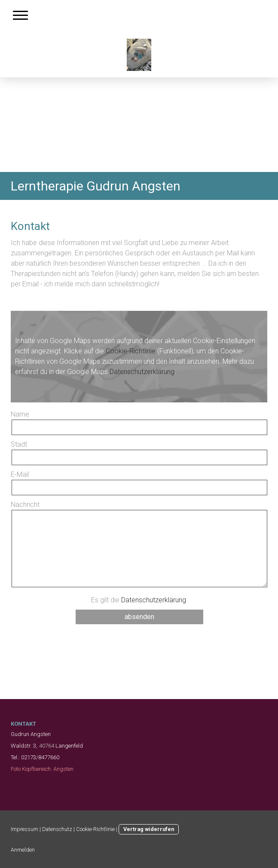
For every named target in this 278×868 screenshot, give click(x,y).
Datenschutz (57, 829)
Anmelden (23, 850)
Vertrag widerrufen (149, 829)
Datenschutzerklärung (142, 372)
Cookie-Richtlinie (131, 351)
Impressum (24, 829)
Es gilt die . (139, 600)
